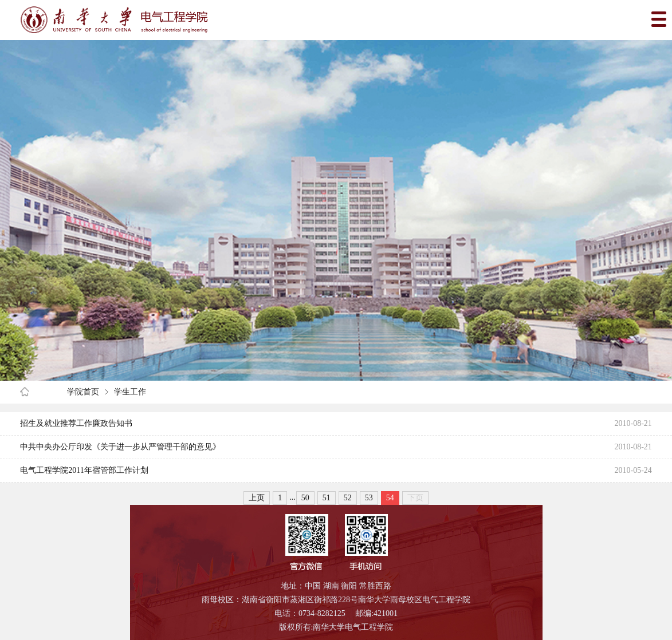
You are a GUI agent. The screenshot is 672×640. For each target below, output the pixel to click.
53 (369, 498)
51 (327, 498)
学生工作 (130, 392)
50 (305, 498)
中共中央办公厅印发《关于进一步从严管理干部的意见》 (120, 447)
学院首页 (83, 392)
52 (348, 498)
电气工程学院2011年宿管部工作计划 (84, 470)
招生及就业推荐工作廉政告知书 (76, 423)
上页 (257, 498)
